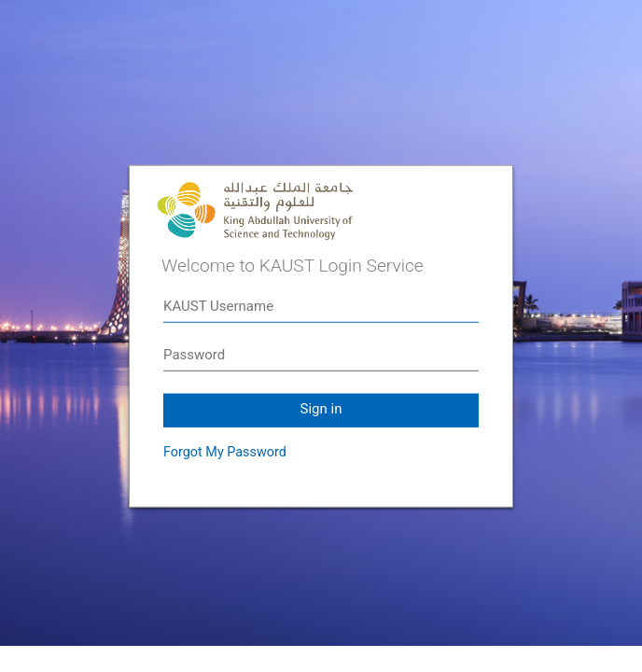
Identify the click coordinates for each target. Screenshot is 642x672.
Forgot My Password (225, 452)
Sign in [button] (321, 409)
